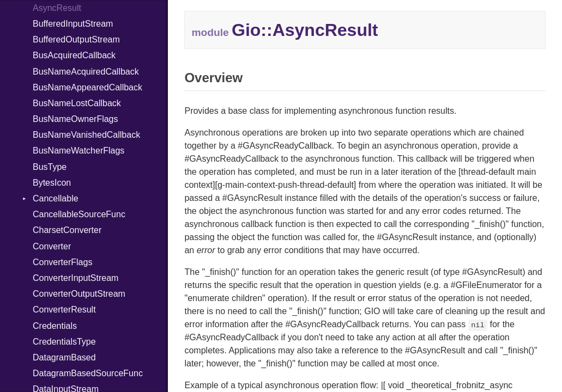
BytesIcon (52, 183)
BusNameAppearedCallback (87, 87)
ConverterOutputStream (79, 294)
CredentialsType (64, 342)
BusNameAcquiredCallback (86, 72)
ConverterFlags (62, 262)
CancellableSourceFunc (79, 214)
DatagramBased (64, 357)
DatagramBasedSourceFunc (88, 373)
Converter (52, 246)
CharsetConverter (67, 230)
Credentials (55, 326)
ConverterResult (64, 310)
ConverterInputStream (75, 278)
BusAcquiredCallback (74, 55)
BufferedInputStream (73, 24)
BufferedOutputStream (76, 39)
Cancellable (56, 198)
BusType (50, 167)
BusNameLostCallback (77, 103)
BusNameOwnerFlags (75, 119)
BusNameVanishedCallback (86, 135)
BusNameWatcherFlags (78, 151)
